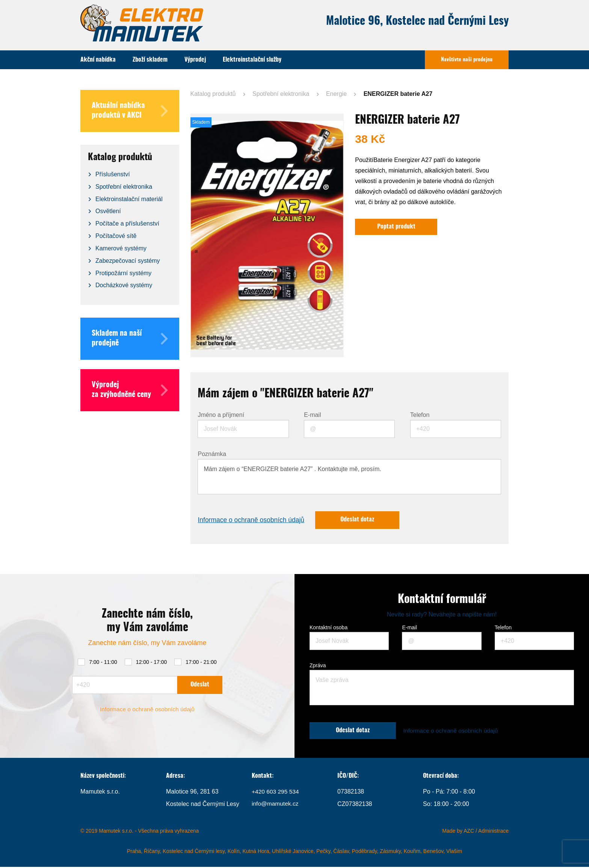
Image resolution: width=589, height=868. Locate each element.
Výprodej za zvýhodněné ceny (130, 390)
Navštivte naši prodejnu (467, 60)
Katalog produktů (213, 94)
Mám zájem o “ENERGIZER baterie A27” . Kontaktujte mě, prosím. (349, 477)
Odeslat (200, 685)
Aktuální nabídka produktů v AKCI (130, 111)
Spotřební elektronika (281, 94)
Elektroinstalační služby (252, 60)
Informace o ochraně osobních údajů (252, 520)
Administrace (493, 832)
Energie (336, 94)
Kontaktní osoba (328, 628)
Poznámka (212, 454)
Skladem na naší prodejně (130, 339)
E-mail (312, 415)
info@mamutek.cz (276, 805)
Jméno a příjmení (221, 415)
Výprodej (195, 60)
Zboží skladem (150, 60)
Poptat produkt (397, 227)
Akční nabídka (98, 60)
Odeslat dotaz (362, 520)
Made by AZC (458, 832)
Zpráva (318, 666)
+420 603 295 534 (276, 793)
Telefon (420, 415)
